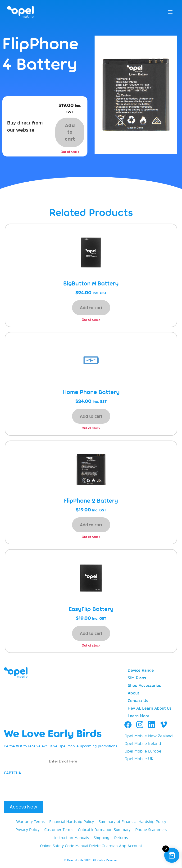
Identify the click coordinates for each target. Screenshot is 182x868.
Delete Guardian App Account (116, 846)
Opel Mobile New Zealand (149, 736)
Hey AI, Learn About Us (150, 708)
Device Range (141, 670)
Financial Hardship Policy (72, 822)
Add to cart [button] (91, 308)
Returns (121, 838)
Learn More (139, 716)
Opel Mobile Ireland (143, 743)
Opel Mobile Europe (143, 751)
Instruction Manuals (72, 838)
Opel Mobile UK (139, 759)
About (133, 693)
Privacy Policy (27, 830)
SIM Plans (137, 678)
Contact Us (138, 700)
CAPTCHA (12, 773)
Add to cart (70, 132)
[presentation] (40, 787)
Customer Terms (59, 830)
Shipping (102, 838)
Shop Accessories (144, 685)
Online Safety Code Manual (64, 846)
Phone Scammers (151, 830)
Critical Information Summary (104, 830)
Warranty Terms (30, 822)
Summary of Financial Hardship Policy (132, 822)
